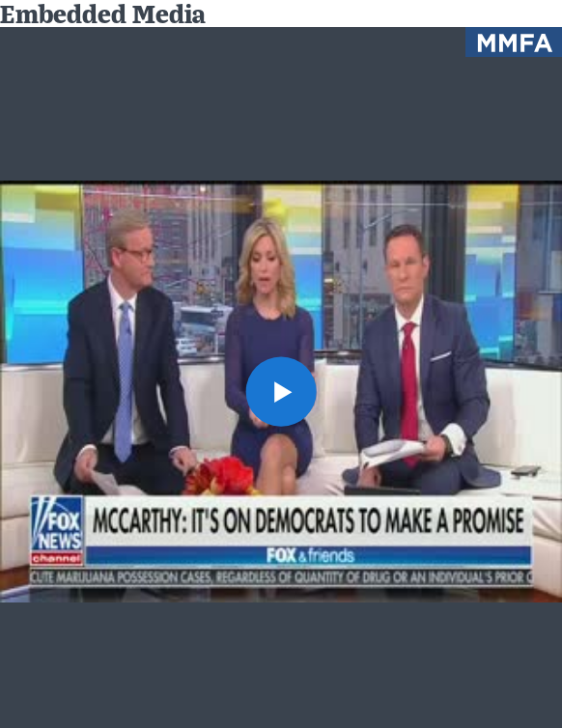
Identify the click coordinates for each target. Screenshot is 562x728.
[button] (281, 392)
